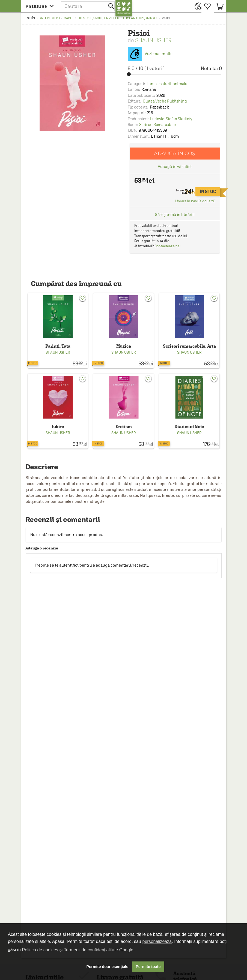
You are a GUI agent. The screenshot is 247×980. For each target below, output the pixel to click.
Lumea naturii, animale (140, 18)
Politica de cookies (40, 950)
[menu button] (41, 6)
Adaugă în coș (175, 153)
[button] (88, 6)
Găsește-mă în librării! (175, 214)
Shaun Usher (153, 40)
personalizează (157, 941)
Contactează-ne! (167, 246)
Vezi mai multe (150, 54)
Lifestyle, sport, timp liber (98, 18)
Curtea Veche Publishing (165, 101)
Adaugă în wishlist (175, 166)
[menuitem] (197, 6)
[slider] (175, 74)
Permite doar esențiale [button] (108, 967)
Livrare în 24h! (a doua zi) (195, 201)
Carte (69, 18)
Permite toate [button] (148, 967)
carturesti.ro (49, 18)
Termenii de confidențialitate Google (99, 950)
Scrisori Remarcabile (157, 124)
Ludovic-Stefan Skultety (171, 119)
